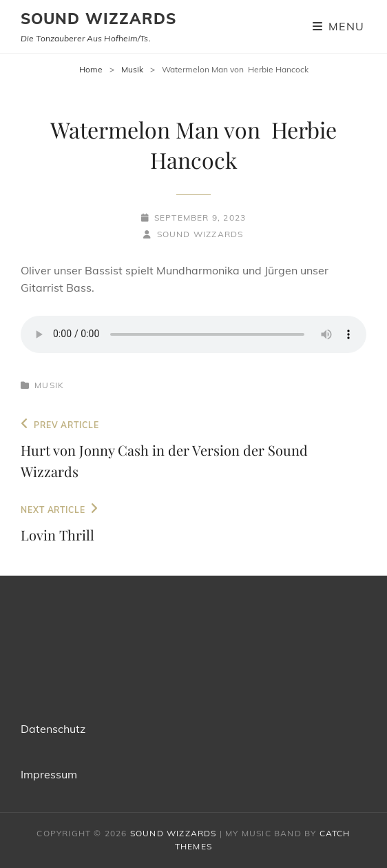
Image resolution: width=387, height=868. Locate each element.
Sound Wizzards (98, 19)
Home (91, 69)
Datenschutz (53, 729)
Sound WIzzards (200, 234)
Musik (132, 69)
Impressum (49, 774)
